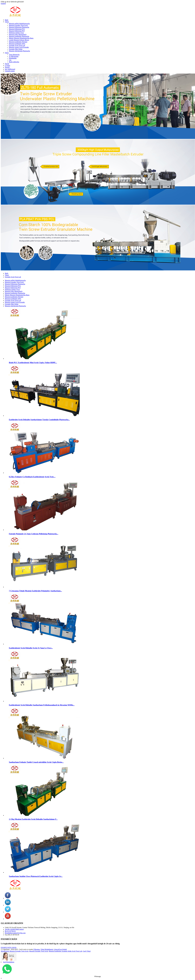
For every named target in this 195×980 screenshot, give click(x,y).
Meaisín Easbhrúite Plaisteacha (19, 36)
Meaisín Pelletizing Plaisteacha (19, 27)
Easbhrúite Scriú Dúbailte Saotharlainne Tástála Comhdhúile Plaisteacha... (39, 420)
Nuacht (7, 67)
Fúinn (7, 53)
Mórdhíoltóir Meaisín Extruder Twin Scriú (15, 951)
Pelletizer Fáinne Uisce (16, 33)
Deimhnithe (13, 58)
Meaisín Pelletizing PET (17, 31)
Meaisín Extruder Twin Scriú (18, 25)
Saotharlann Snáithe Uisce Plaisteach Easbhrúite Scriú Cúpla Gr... (36, 876)
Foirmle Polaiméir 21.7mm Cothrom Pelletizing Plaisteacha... (34, 534)
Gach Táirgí (87, 951)
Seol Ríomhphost (9, 962)
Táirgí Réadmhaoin (47, 949)
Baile (7, 20)
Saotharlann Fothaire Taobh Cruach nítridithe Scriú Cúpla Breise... (36, 762)
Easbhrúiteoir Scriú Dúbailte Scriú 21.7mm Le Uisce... (31, 648)
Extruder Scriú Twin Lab (17, 45)
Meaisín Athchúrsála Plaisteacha (19, 51)
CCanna (7, 65)
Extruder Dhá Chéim (16, 49)
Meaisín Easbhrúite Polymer (18, 42)
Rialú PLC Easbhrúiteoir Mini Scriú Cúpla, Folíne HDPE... (33, 363)
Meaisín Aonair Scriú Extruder (19, 47)
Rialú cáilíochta (14, 62)
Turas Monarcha (14, 55)
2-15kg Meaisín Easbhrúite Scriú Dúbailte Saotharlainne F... (33, 819)
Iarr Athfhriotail (10, 69)
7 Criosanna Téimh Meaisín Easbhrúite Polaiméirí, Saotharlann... (35, 591)
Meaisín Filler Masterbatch (18, 34)
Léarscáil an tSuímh (60, 949)
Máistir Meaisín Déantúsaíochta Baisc (21, 38)
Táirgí (7, 22)
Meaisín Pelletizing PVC (17, 29)
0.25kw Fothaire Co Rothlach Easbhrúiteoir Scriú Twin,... (32, 477)
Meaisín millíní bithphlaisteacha (19, 24)
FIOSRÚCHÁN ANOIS (9, 948)
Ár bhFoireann (14, 56)
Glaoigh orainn (10, 71)
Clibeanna (36, 949)
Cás (10, 60)
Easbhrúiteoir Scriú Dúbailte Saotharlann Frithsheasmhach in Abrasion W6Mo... (42, 705)
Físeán (7, 64)
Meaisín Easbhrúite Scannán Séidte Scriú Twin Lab (65, 951)
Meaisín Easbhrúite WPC (17, 44)
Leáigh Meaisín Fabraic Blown (19, 40)
